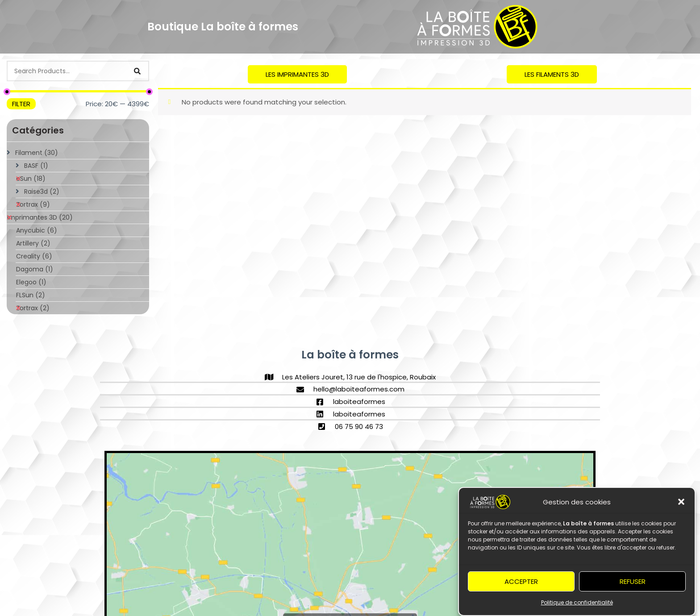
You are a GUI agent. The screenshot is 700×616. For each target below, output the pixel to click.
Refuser (633, 584)
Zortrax (33, 204)
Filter (21, 104)
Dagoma (35, 269)
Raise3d (42, 191)
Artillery (33, 243)
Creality (34, 256)
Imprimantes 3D (40, 217)
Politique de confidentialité (577, 605)
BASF (36, 166)
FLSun (31, 295)
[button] (681, 504)
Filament (37, 153)
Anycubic (37, 230)
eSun (31, 179)
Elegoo (31, 282)
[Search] (137, 71)
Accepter (521, 584)
